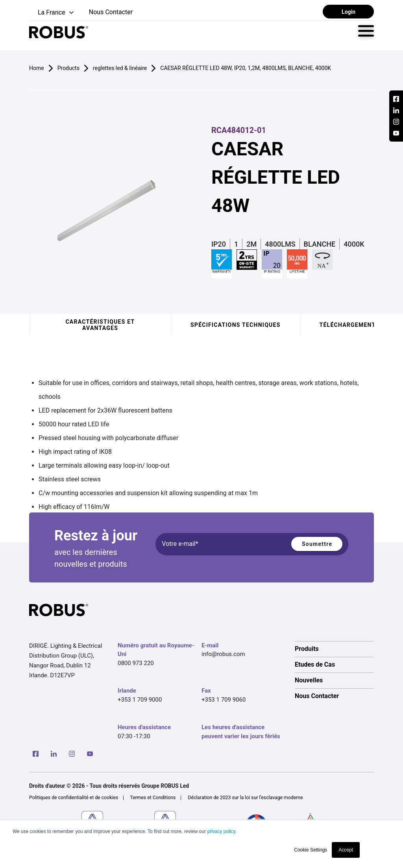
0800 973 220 (136, 663)
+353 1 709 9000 (140, 700)
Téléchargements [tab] (350, 325)
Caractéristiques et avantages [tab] (100, 325)
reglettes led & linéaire (120, 68)
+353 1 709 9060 (224, 700)
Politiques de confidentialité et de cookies (74, 798)
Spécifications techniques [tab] (236, 325)
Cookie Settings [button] (311, 850)
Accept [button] (346, 850)
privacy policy (221, 831)
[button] (52, 13)
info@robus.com (223, 654)
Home (37, 68)
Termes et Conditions (153, 798)
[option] (334, 649)
